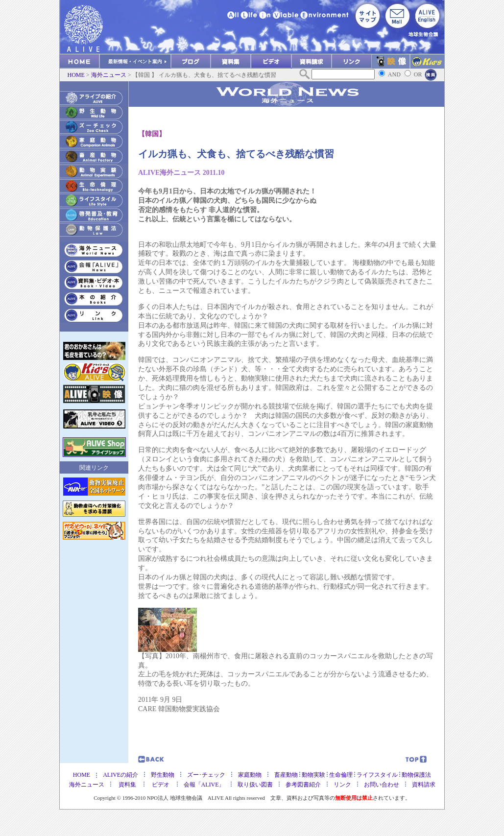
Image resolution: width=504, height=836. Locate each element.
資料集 (127, 785)
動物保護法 (416, 775)
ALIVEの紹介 (120, 775)
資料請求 (424, 785)
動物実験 (313, 775)
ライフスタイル (378, 775)
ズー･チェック (206, 775)
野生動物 (163, 775)
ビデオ (158, 785)
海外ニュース (109, 75)
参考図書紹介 (306, 785)
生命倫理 (342, 775)
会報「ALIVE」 (204, 785)
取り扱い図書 (255, 785)
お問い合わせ (382, 785)
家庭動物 (250, 775)
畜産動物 (286, 775)
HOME (76, 75)
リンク (342, 785)
